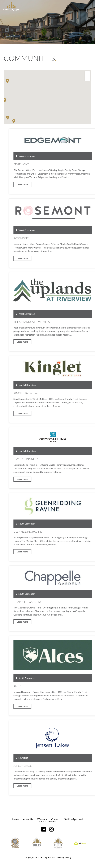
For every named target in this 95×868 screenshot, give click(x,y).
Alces (49, 686)
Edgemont (53, 164)
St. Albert (54, 758)
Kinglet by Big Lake (59, 393)
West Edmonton (57, 156)
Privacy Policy (64, 857)
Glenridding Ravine (60, 532)
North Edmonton (58, 385)
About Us (28, 819)
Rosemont (53, 238)
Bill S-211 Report (48, 821)
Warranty (42, 819)
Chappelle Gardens (59, 602)
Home (15, 819)
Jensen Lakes (55, 766)
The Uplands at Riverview (64, 322)
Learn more (54, 184)
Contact (55, 819)
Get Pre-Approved (73, 819)
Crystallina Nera (58, 459)
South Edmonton (57, 524)
